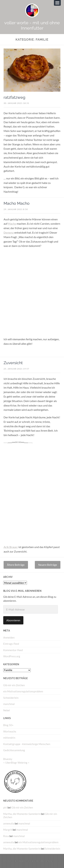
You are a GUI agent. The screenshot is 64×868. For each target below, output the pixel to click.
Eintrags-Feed (11, 644)
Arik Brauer (11, 547)
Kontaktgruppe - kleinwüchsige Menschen (27, 744)
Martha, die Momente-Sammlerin (22, 814)
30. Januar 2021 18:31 (16, 103)
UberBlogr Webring (16, 763)
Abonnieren (13, 620)
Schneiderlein (11, 698)
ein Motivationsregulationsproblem (23, 691)
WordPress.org (12, 656)
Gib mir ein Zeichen (14, 685)
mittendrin (9, 738)
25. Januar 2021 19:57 (16, 369)
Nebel (7, 710)
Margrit (8, 830)
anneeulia (9, 823)
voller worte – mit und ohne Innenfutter (33, 861)
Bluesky (8, 759)
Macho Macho (17, 203)
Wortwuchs (10, 731)
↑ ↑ (59, 861)
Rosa (6, 836)
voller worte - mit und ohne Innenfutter (32, 25)
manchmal (9, 704)
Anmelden (9, 637)
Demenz (9, 232)
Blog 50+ (8, 725)
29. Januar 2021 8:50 (16, 209)
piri (5, 807)
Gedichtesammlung (14, 750)
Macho (12, 224)
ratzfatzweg (14, 97)
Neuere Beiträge (48, 565)
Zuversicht (13, 363)
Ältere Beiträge (16, 565)
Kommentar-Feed (13, 650)
